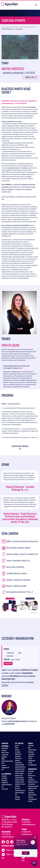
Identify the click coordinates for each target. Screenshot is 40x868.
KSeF (3, 763)
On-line (17, 745)
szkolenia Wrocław (20, 790)
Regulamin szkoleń (33, 786)
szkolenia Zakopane (17, 798)
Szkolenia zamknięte (4, 777)
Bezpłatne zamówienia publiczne (31, 754)
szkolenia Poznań (19, 782)
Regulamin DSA (32, 788)
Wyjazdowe (18, 756)
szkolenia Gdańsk (19, 765)
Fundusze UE (5, 755)
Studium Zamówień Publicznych (18, 752)
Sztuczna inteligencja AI (5, 766)
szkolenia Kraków (20, 771)
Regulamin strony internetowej (33, 783)
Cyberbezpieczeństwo (7, 761)
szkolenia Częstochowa (18, 761)
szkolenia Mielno (19, 778)
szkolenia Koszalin (20, 769)
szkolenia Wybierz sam (20, 794)
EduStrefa (31, 745)
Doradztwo (4, 780)
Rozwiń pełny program (20, 446)
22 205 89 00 (26, 822)
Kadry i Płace (5, 752)
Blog (29, 748)
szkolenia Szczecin (20, 784)
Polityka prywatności (31, 779)
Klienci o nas (32, 775)
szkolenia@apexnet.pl (17, 721)
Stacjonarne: (18, 758)
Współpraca (5, 782)
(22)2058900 (9, 724)
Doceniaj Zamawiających (32, 798)
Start (3, 27)
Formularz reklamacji (31, 791)
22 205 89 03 (6, 834)
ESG (3, 769)
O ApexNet (31, 771)
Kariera (30, 773)
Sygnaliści (4, 757)
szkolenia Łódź (19, 775)
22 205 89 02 (26, 832)
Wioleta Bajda (11, 345)
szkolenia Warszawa (18, 787)
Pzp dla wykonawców (32, 759)
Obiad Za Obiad (32, 795)
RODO (3, 759)
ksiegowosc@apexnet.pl (9, 837)
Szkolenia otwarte (12, 27)
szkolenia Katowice (20, 767)
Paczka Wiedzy (32, 750)
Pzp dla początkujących (32, 764)
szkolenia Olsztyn (19, 780)
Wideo (17, 748)
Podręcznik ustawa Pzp (7, 786)
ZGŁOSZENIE (8, 663)
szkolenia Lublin (19, 773)
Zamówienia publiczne (27, 27)
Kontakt (30, 801)
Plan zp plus (5, 789)
